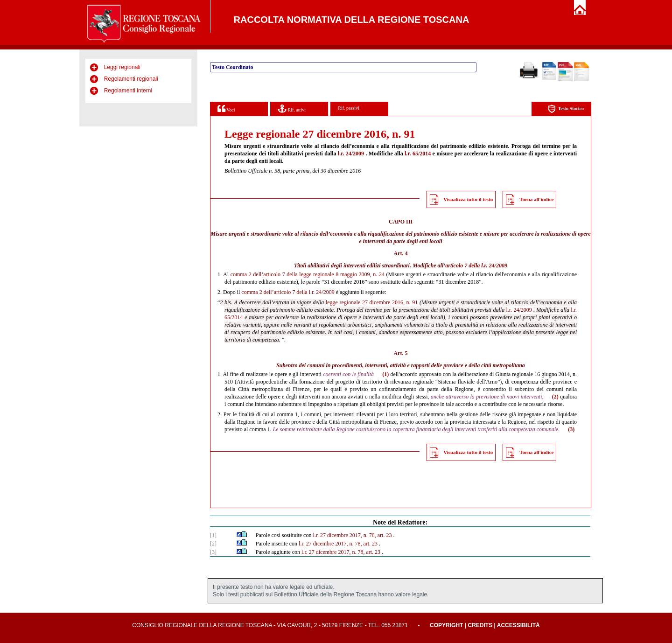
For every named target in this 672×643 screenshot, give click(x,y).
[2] (213, 544)
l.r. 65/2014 (418, 154)
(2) (555, 397)
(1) (385, 374)
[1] (213, 535)
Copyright (446, 625)
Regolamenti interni (128, 91)
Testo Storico (566, 109)
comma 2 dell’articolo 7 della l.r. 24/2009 (288, 292)
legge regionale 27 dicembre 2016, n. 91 (372, 302)
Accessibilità (518, 625)
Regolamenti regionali (131, 79)
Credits (480, 625)
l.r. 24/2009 (351, 154)
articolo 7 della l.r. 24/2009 (476, 266)
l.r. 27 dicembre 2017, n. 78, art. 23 (352, 535)
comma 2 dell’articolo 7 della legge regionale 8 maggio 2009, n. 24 (308, 274)
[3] (213, 552)
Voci (226, 108)
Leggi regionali (122, 67)
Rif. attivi (292, 108)
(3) (571, 429)
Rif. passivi (349, 108)
